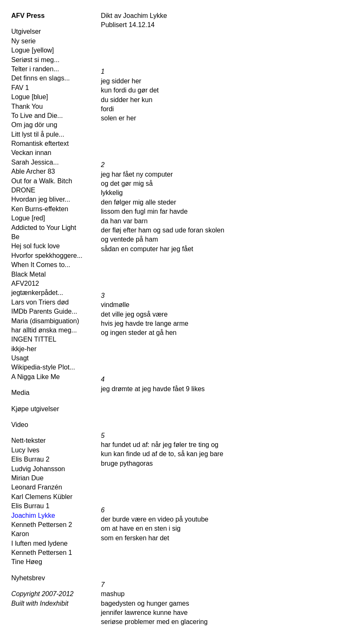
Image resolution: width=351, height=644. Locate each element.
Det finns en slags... (41, 78)
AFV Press (28, 16)
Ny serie (24, 41)
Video (20, 425)
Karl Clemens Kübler (42, 497)
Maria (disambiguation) (45, 321)
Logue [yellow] (33, 50)
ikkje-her (24, 349)
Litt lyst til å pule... (38, 134)
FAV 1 (20, 88)
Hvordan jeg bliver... (41, 199)
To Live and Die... (37, 116)
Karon (20, 534)
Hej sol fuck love (36, 246)
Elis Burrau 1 (30, 506)
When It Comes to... (41, 265)
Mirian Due (27, 478)
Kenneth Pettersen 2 (42, 525)
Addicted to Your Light (44, 228)
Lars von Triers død (40, 302)
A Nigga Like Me (36, 377)
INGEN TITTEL (34, 339)
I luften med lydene (39, 543)
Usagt (20, 358)
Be (15, 237)
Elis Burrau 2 (30, 459)
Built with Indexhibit (40, 603)
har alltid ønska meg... (44, 330)
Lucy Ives (25, 450)
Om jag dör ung (34, 125)
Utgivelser (26, 31)
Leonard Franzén (37, 487)
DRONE (23, 190)
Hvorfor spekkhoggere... (47, 256)
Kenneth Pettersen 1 (42, 553)
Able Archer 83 (33, 171)
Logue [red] (28, 218)
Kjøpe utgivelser (35, 409)
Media (20, 393)
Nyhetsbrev (28, 578)
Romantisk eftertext (40, 144)
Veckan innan (31, 153)
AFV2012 (25, 283)
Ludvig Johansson (38, 469)
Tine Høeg (27, 562)
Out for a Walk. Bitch (42, 181)
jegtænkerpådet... (37, 293)
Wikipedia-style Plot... (43, 367)
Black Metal (29, 274)
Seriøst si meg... (35, 60)
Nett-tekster (29, 441)
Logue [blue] (30, 97)
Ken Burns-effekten (40, 209)
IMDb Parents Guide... (44, 311)
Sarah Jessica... (35, 162)
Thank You (27, 106)
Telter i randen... (35, 69)
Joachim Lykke (33, 515)
